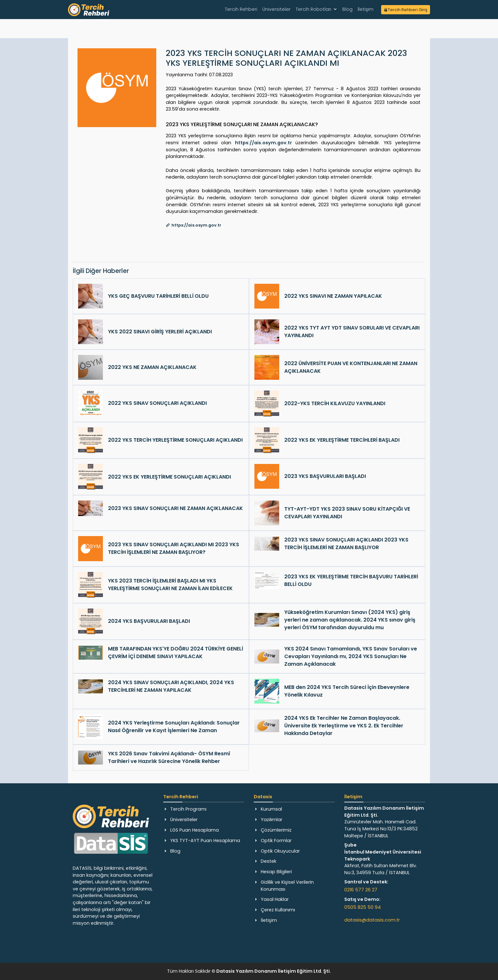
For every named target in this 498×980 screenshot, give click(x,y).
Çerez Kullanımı (278, 910)
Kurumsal (271, 809)
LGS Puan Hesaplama (195, 830)
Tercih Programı (188, 809)
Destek (269, 861)
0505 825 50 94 (363, 907)
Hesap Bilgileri (276, 872)
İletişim (366, 9)
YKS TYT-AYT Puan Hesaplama (205, 840)
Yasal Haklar (275, 899)
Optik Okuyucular (280, 851)
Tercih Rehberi (241, 9)
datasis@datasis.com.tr (372, 920)
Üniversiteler (276, 9)
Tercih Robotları (313, 9)
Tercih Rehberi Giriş (406, 10)
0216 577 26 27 (361, 890)
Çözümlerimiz (276, 830)
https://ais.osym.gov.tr (263, 143)
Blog (347, 9)
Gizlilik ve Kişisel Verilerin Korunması (287, 886)
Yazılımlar (272, 820)
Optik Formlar (276, 840)
